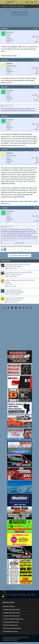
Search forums (21, 6)
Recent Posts (12, 6)
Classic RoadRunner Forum (12, 622)
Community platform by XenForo (16, 637)
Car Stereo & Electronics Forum (13, 628)
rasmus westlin (9, 292)
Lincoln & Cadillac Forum (11, 625)
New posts (5, 6)
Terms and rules (13, 595)
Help (29, 595)
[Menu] (3, 2)
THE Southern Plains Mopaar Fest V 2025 (17, 265)
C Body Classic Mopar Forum (12, 616)
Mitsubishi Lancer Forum (11, 631)
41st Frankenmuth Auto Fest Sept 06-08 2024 (19, 272)
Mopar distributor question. (13, 290)
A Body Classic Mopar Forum (12, 610)
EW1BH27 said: (6, 106)
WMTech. (18, 639)
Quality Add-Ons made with (9, 639)
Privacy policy (23, 595)
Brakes (10, 284)
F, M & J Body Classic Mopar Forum (14, 619)
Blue (4, 592)
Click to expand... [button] (20, 243)
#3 (37, 87)
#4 (37, 116)
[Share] (35, 29)
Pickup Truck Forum (10, 606)
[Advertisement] (19, 330)
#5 (37, 150)
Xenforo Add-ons (10, 640)
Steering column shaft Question (15, 298)
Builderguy (8, 274)
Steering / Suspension (16, 300)
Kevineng (7, 300)
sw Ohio (36, 42)
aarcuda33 (16, 15)
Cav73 (7, 284)
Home (33, 595)
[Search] (36, 2)
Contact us (5, 595)
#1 (37, 29)
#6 (37, 208)
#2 (37, 60)
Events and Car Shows (16, 266)
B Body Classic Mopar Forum (12, 613)
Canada (36, 73)
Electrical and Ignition (18, 292)
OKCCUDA (8, 266)
